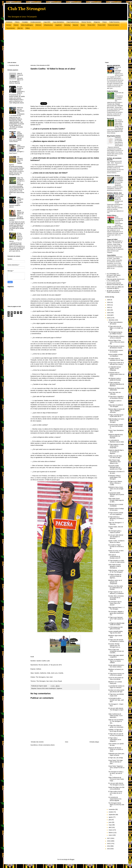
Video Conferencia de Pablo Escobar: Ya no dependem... (115, 716)
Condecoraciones (36, 22)
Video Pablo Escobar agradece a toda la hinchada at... (115, 566)
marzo (111, 830)
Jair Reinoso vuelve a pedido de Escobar (115, 379)
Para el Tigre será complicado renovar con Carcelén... (116, 651)
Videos (28, 28)
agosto (111, 817)
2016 (109, 841)
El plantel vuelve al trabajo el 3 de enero (116, 509)
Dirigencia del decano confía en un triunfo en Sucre (116, 749)
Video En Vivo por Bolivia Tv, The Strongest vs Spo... (116, 721)
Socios (83, 25)
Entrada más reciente (37, 742)
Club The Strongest (27, 9)
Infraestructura (48, 25)
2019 (109, 315)
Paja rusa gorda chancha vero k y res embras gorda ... (116, 280)
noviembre (112, 809)
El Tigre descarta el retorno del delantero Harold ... (116, 347)
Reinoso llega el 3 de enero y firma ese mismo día (116, 342)
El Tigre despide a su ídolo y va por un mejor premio (116, 561)
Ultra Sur (20, 28)
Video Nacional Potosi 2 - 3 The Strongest (116, 608)
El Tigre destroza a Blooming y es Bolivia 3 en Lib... (116, 518)
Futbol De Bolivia (112, 91)
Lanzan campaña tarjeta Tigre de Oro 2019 (115, 632)
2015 (109, 844)
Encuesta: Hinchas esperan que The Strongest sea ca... (115, 645)
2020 (109, 313)
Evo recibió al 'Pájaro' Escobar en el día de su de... (116, 547)
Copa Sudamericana (73, 22)
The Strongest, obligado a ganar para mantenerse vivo (116, 613)
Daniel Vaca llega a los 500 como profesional (116, 788)
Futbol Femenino (114, 22)
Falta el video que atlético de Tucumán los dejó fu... (115, 288)
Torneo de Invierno (113, 25)
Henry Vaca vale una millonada (114, 393)
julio (110, 820)
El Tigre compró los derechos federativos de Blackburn (116, 384)
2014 (109, 846)
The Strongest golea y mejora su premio (115, 532)
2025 (109, 300)
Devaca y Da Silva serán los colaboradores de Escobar (116, 588)
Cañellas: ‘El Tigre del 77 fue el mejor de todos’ (116, 730)
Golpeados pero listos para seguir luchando (116, 754)
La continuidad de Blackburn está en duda (116, 441)
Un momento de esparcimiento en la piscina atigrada (115, 799)
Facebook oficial (14, 65)
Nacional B (110, 118)
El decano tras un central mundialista (116, 505)
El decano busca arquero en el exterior (116, 351)
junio (110, 822)
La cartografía (119, 177)
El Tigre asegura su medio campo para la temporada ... (116, 446)
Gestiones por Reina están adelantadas (116, 389)
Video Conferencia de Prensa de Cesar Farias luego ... (116, 779)
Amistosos (9, 22)
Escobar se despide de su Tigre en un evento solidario (116, 661)
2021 (109, 310)
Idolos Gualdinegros (27, 25)
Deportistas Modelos (114, 176)
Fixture (105, 22)
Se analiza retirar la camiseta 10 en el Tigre (116, 359)
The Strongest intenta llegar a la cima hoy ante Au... (116, 805)
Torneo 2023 (102, 25)
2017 (109, 838)
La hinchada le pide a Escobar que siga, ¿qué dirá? (116, 700)
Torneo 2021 (91, 25)
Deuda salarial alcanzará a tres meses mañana (116, 666)
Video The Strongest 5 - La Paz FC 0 (21, 180)
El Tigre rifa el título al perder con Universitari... (116, 726)
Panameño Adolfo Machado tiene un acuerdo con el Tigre (115, 467)
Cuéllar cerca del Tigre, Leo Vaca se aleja (115, 457)
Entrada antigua (94, 742)
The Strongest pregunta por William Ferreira (115, 333)
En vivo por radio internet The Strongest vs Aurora (116, 784)
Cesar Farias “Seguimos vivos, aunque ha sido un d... (116, 768)
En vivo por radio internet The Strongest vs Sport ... (116, 710)
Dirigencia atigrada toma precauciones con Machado (116, 436)
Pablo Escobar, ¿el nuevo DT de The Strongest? (116, 571)
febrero (111, 833)
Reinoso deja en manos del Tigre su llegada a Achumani (116, 411)
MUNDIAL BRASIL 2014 (114, 193)
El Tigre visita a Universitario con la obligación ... (115, 740)
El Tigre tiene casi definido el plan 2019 (116, 695)
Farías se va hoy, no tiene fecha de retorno (116, 551)
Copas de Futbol (112, 239)
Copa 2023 (47, 22)
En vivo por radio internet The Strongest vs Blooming (116, 537)
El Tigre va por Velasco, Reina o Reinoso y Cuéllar (115, 483)
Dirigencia (97, 22)
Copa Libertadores (58, 22)
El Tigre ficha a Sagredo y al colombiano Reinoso (116, 397)
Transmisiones (10, 28)
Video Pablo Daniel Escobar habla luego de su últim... (116, 500)
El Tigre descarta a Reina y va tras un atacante (116, 337)
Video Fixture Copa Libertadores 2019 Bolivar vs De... (114, 462)
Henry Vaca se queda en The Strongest (116, 406)
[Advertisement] (64, 46)
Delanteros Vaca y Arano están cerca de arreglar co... (116, 489)
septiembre (112, 815)
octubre (111, 812)
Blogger (72, 859)
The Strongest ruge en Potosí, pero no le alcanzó (115, 603)
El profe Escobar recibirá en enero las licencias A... (116, 426)
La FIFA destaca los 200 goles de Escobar (115, 628)
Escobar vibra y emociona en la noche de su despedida (116, 598)
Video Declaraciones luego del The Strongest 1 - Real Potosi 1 (17, 149)
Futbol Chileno (112, 215)
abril (110, 827)
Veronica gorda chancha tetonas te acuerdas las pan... (115, 284)
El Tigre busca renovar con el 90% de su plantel (116, 674)
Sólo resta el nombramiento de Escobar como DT (114, 556)
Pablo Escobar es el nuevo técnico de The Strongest (116, 421)
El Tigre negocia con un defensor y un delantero (116, 593)
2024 (109, 302)
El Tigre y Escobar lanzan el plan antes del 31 (116, 416)
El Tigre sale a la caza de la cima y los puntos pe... (116, 735)
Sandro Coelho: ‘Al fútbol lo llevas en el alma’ (116, 542)
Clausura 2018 (41, 688)
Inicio (67, 742)
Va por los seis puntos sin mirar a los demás (116, 678)
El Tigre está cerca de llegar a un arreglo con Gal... (116, 328)
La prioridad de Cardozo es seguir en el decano (116, 687)
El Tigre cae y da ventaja (116, 758)
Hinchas (9, 25)
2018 (109, 318)
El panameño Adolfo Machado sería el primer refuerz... (116, 495)
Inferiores (38, 25)
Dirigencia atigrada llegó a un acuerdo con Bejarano (116, 452)
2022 (109, 307)
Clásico (17, 22)
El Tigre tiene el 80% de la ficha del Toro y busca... (116, 364)
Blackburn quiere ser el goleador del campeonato (115, 582)
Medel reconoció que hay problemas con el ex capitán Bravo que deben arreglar (115, 222)
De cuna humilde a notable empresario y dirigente (21, 90)
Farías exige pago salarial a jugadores (116, 656)
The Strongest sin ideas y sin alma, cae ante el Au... (116, 773)
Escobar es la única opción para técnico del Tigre (116, 691)
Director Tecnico (86, 22)
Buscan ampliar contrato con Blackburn (116, 355)
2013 (109, 849)
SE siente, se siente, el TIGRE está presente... (114, 291)
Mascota (75, 25)
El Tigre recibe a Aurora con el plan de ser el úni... (115, 793)
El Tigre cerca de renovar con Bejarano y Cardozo (116, 640)
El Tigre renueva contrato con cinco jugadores (116, 513)
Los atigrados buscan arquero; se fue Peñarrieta (115, 368)
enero (111, 835)
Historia (16, 25)
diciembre (112, 320)
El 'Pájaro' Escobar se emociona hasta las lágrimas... (115, 576)
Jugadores (58, 25)
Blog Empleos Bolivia (114, 136)
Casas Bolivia (111, 255)
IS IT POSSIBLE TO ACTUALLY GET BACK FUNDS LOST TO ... (114, 275)
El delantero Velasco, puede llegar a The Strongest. (115, 477)
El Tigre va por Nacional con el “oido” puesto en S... (116, 619)
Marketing (67, 25)
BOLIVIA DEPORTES (114, 66)
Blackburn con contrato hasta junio (115, 683)
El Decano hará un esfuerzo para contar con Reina (116, 374)
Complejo (25, 22)
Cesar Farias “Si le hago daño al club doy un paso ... (116, 762)
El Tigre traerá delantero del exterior (115, 323)
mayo (110, 825)
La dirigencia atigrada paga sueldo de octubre (116, 624)
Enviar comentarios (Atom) (47, 745)
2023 (109, 305)
